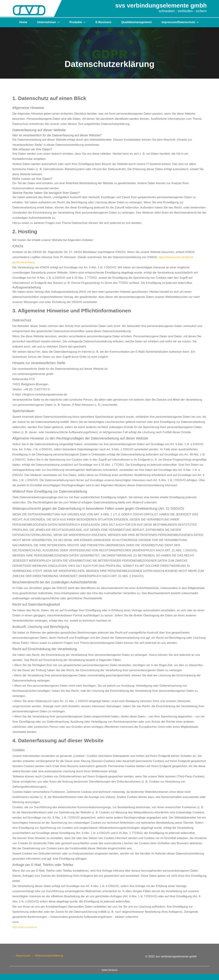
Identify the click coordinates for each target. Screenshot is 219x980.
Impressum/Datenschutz (179, 22)
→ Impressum (21, 956)
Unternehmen (47, 22)
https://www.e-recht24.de (25, 927)
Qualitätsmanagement (137, 22)
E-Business (103, 22)
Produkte (76, 22)
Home (23, 22)
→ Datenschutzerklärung (47, 956)
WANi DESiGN (109, 970)
